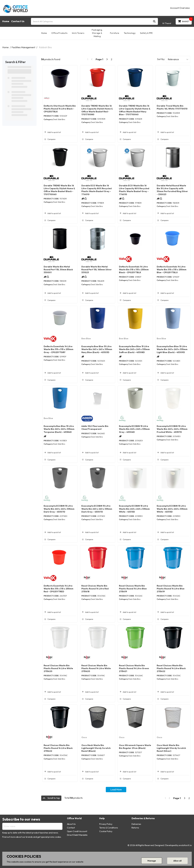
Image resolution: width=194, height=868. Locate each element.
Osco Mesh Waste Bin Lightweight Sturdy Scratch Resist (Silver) (171, 748)
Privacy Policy (106, 824)
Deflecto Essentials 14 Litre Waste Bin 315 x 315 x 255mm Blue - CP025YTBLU (172, 270)
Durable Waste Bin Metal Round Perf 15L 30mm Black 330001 (58, 270)
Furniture (115, 33)
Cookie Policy (106, 831)
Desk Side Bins (59, 119)
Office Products (59, 33)
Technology (130, 33)
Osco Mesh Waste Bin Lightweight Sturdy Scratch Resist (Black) (96, 748)
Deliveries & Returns (143, 818)
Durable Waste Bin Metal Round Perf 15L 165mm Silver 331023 (97, 270)
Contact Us (18, 21)
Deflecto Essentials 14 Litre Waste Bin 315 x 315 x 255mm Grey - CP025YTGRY (59, 349)
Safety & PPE (146, 33)
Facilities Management (23, 47)
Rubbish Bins (45, 47)
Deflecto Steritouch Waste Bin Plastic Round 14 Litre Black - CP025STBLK (60, 109)
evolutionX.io (185, 845)
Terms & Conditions (109, 828)
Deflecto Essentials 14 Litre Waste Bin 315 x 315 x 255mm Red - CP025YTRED (59, 589)
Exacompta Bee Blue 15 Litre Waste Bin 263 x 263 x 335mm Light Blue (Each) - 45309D (172, 349)
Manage (152, 861)
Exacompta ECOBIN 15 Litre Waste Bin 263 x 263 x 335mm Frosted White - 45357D (172, 429)
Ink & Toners (78, 33)
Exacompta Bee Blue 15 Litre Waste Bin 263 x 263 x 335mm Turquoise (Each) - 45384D (59, 429)
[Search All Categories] (94, 21)
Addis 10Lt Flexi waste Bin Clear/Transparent (95, 428)
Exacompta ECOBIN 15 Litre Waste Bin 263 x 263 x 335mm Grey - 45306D (134, 429)
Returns (135, 828)
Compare (49, 139)
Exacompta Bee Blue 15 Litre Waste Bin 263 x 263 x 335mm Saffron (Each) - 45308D (134, 349)
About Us (71, 824)
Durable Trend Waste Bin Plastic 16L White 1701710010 (172, 107)
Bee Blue (86, 338)
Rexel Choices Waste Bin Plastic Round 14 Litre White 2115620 (58, 668)
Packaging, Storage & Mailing (97, 33)
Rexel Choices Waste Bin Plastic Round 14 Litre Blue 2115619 (133, 589)
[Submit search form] (154, 21)
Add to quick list (52, 132)
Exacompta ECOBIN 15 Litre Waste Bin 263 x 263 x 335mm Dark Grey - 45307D (59, 509)
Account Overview (180, 8)
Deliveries (136, 824)
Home (6, 21)
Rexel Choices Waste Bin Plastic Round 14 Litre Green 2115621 (134, 668)
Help (102, 818)
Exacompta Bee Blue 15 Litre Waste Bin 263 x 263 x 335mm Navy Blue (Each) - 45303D (97, 349)
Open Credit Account (77, 831)
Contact (71, 828)
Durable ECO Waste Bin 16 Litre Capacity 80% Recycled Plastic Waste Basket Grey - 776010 (96, 190)
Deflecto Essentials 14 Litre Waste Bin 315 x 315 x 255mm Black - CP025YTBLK (134, 270)
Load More (116, 789)
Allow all (177, 861)
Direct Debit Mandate (77, 835)
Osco (84, 737)
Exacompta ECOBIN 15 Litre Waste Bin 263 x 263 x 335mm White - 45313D (134, 509)
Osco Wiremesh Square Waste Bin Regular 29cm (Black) (135, 747)
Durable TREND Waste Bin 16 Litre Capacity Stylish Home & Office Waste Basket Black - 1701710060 (59, 190)
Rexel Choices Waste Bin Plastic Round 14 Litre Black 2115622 (171, 668)
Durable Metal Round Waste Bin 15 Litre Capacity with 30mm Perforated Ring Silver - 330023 (172, 190)
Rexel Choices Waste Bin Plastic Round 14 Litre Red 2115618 (95, 589)
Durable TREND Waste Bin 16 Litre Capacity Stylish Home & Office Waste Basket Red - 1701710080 (97, 110)
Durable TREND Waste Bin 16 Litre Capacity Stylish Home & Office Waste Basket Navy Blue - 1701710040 (135, 110)
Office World (74, 818)
